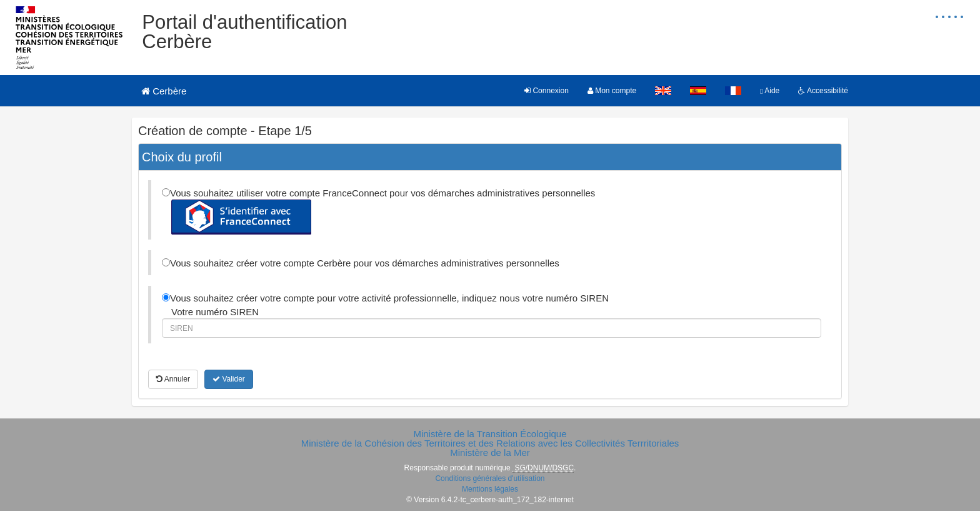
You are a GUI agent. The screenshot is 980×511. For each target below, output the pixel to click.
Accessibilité (823, 91)
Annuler (173, 379)
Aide (770, 91)
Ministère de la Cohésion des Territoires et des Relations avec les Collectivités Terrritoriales (490, 443)
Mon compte (612, 91)
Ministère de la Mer (490, 453)
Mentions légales (490, 489)
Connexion (547, 91)
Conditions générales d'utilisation (490, 478)
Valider (229, 379)
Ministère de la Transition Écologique (490, 434)
